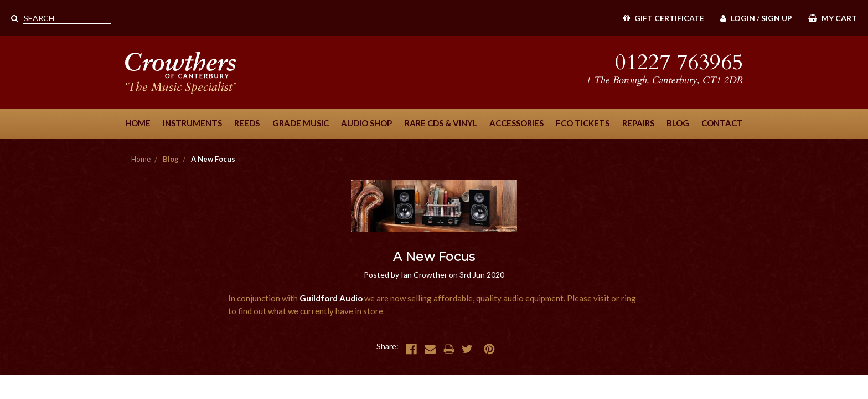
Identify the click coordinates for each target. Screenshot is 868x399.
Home (138, 123)
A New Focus (213, 159)
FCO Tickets (583, 123)
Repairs (638, 123)
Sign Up (777, 18)
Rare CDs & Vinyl (441, 123)
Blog (678, 123)
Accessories (516, 123)
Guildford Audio (331, 298)
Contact (722, 123)
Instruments (192, 123)
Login (738, 18)
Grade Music (301, 123)
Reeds (247, 123)
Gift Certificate (664, 18)
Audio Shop (366, 123)
